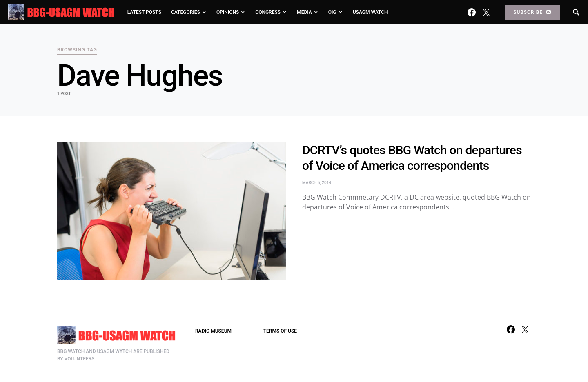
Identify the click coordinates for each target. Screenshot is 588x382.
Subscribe (532, 12)
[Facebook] (472, 12)
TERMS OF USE (280, 331)
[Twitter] (486, 12)
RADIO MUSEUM (213, 331)
